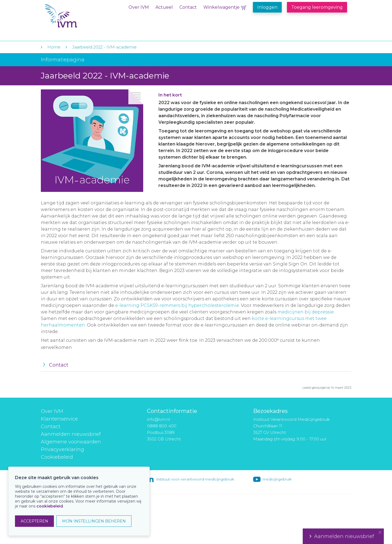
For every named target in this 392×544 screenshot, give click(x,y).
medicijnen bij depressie (306, 312)
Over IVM (139, 7)
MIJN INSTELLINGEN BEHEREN (94, 521)
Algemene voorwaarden (71, 442)
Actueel (164, 7)
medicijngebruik (277, 479)
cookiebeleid (50, 506)
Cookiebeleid (57, 457)
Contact (188, 7)
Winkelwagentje (221, 7)
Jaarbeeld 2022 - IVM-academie (104, 47)
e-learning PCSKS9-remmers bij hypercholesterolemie (177, 305)
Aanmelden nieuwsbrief (71, 434)
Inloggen (267, 7)
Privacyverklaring (62, 449)
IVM (78, 16)
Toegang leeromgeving (317, 7)
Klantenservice (59, 419)
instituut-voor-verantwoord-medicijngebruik (195, 479)
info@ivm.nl (158, 419)
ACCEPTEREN (34, 521)
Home (54, 47)
